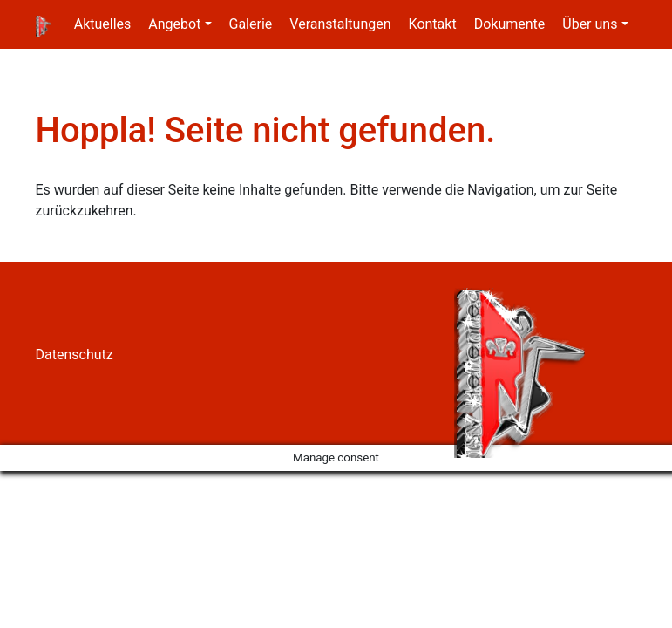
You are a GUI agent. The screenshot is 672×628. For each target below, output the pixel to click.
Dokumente (510, 24)
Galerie (251, 24)
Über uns (590, 24)
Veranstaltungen (340, 24)
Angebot (174, 24)
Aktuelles (103, 24)
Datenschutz (75, 355)
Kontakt (433, 24)
